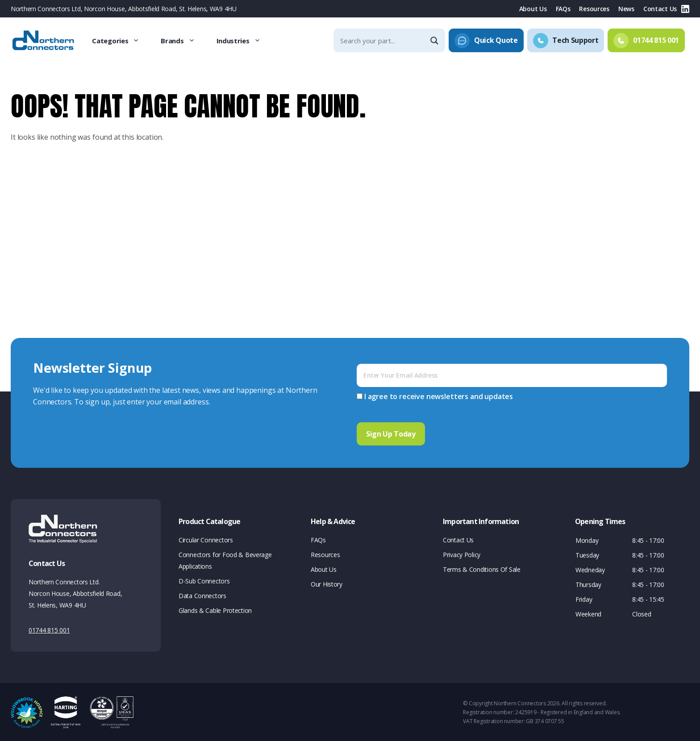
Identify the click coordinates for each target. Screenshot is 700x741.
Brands (183, 41)
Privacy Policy (462, 553)
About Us (533, 9)
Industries (244, 41)
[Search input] (382, 40)
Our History (327, 583)
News (626, 9)
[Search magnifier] (435, 41)
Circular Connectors (206, 539)
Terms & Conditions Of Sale (482, 568)
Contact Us (660, 9)
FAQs (563, 9)
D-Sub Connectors (204, 580)
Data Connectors (202, 594)
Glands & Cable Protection (215, 609)
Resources (594, 9)
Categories (121, 41)
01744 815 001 (49, 629)
